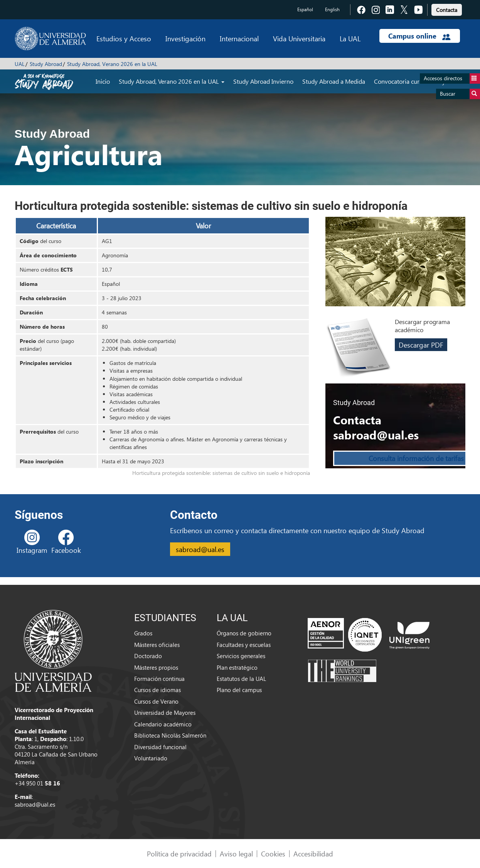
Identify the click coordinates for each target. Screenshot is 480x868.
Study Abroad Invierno (263, 81)
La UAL (350, 38)
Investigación (185, 38)
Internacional (239, 38)
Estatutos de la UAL (241, 679)
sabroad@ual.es (200, 549)
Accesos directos (452, 79)
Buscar (460, 94)
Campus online (419, 36)
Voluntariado (151, 758)
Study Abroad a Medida (334, 81)
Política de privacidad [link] (179, 854)
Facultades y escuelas (244, 645)
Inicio (103, 81)
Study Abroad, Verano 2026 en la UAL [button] (172, 81)
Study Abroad (46, 64)
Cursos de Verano (156, 701)
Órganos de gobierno (244, 633)
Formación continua (159, 679)
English (332, 9)
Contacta (447, 10)
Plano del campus (239, 690)
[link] (447, 9)
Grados (143, 633)
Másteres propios (156, 667)
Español (305, 9)
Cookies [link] (273, 854)
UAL (20, 64)
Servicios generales (241, 656)
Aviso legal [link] (236, 854)
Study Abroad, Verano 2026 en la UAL (112, 64)
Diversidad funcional (160, 747)
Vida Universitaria (299, 38)
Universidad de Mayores (165, 713)
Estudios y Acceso (124, 38)
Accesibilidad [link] (313, 854)
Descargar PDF (421, 345)
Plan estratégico (237, 667)
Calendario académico (163, 724)
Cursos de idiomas (157, 690)
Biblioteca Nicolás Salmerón (170, 735)
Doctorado (148, 656)
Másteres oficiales (157, 645)
